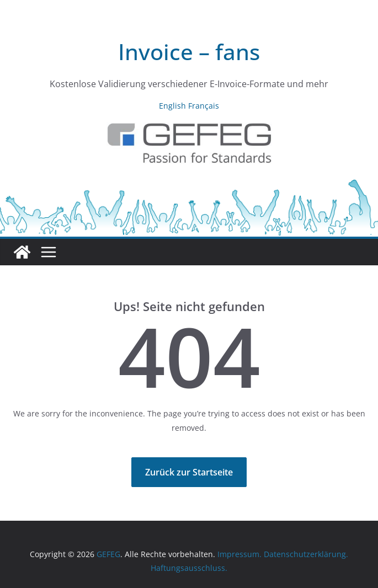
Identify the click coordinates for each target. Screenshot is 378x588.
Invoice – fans (189, 52)
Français (204, 106)
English (172, 106)
